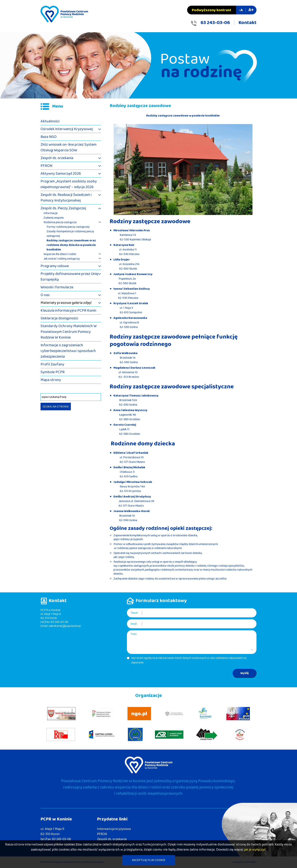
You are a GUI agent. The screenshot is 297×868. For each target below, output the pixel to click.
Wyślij (244, 673)
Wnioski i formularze (57, 287)
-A (241, 10)
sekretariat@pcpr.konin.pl (65, 626)
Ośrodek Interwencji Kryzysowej (67, 129)
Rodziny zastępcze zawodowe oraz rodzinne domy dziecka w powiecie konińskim (71, 245)
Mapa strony (51, 380)
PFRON (46, 166)
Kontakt (247, 23)
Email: (134, 624)
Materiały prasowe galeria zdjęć (66, 303)
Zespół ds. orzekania (57, 158)
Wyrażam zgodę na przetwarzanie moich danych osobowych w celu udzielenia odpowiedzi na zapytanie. (189, 660)
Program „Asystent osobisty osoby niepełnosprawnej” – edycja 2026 (69, 184)
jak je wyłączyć (255, 850)
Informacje (51, 213)
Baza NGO (49, 137)
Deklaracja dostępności (59, 318)
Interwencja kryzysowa (114, 829)
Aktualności (50, 121)
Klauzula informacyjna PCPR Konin (68, 310)
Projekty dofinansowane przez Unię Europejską (69, 277)
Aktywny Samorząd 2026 (61, 174)
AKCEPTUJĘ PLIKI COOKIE (149, 860)
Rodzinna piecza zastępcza (60, 222)
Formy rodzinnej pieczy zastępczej (68, 227)
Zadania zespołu (54, 218)
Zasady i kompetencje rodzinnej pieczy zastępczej (70, 234)
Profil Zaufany (52, 364)
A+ (251, 10)
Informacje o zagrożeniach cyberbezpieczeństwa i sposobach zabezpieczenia (68, 351)
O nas (45, 295)
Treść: (134, 634)
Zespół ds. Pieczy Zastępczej (63, 208)
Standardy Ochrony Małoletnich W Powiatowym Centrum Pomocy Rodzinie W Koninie (69, 332)
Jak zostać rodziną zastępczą (62, 259)
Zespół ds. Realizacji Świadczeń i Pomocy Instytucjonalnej (66, 198)
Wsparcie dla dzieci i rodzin (60, 254)
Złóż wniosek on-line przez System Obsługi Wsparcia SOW (68, 147)
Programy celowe (55, 266)
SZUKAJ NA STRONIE (56, 407)
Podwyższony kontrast (212, 10)
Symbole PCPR (53, 372)
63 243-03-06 (215, 23)
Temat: (134, 613)
